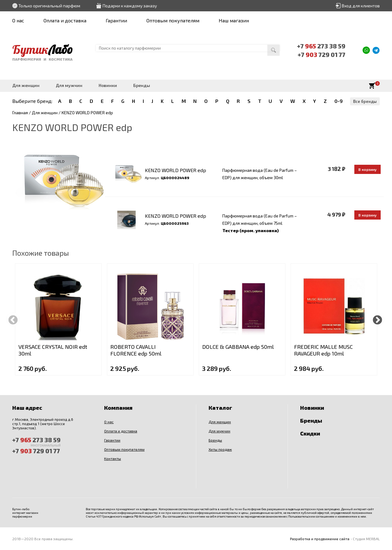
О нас (18, 20)
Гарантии (116, 20)
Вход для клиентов (361, 6)
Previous (13, 319)
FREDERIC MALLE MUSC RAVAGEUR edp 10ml (323, 350)
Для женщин (26, 85)
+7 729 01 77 (322, 55)
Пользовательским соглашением (311, 516)
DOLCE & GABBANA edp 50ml (238, 347)
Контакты (113, 458)
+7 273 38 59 (321, 46)
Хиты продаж (220, 449)
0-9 (339, 101)
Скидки (310, 433)
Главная (20, 113)
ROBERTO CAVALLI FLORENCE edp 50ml (136, 350)
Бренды (142, 85)
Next (377, 319)
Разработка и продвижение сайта (320, 539)
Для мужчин (69, 85)
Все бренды (365, 101)
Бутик (42, 49)
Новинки (108, 85)
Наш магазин (234, 20)
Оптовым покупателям (173, 20)
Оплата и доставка (65, 20)
